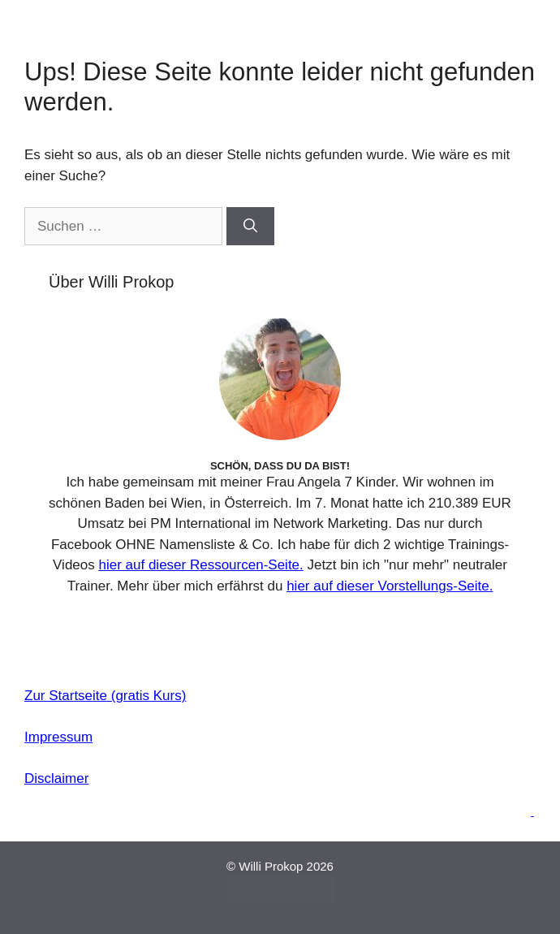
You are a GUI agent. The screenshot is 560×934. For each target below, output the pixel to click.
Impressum (58, 737)
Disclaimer (56, 778)
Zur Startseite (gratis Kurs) (105, 696)
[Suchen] (250, 227)
